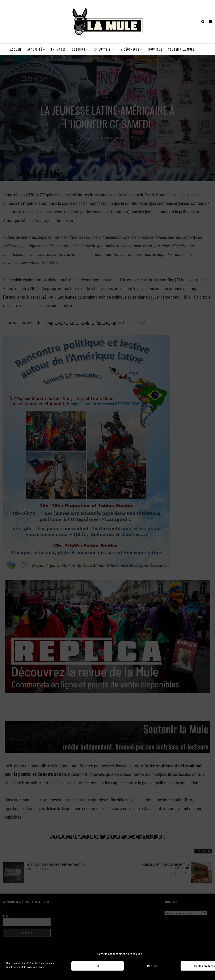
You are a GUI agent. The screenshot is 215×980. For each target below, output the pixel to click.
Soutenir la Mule (181, 49)
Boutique (155, 49)
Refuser (152, 966)
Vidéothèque (130, 49)
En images (59, 49)
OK (98, 966)
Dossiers (79, 49)
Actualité (35, 49)
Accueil (16, 49)
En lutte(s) (103, 49)
